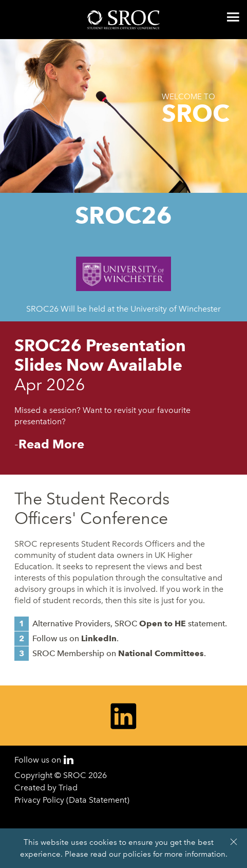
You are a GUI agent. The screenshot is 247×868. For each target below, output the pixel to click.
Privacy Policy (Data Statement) (72, 800)
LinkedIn (99, 638)
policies (137, 854)
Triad (68, 788)
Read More (51, 444)
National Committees (161, 653)
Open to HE (163, 623)
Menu (233, 17)
